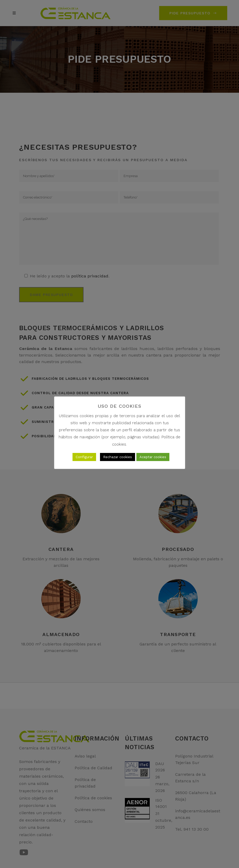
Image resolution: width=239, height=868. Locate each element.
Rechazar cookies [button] (118, 457)
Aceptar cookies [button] (153, 457)
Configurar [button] (84, 457)
